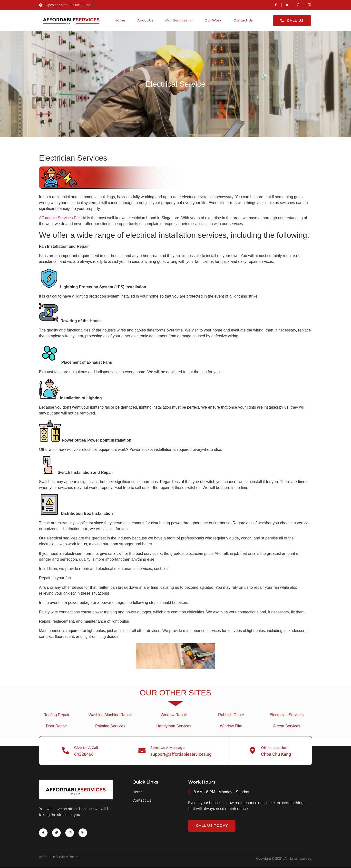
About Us (145, 21)
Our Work (213, 21)
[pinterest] (83, 833)
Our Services (179, 21)
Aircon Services (287, 726)
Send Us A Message (168, 748)
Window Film (231, 726)
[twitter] (56, 833)
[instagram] (70, 833)
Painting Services (110, 726)
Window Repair (174, 715)
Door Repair (56, 726)
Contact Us (243, 21)
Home (119, 21)
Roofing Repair (56, 715)
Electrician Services (287, 715)
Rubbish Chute (231, 715)
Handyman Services (174, 726)
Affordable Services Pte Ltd (63, 218)
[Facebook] (43, 833)
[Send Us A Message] (142, 751)
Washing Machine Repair (110, 715)
